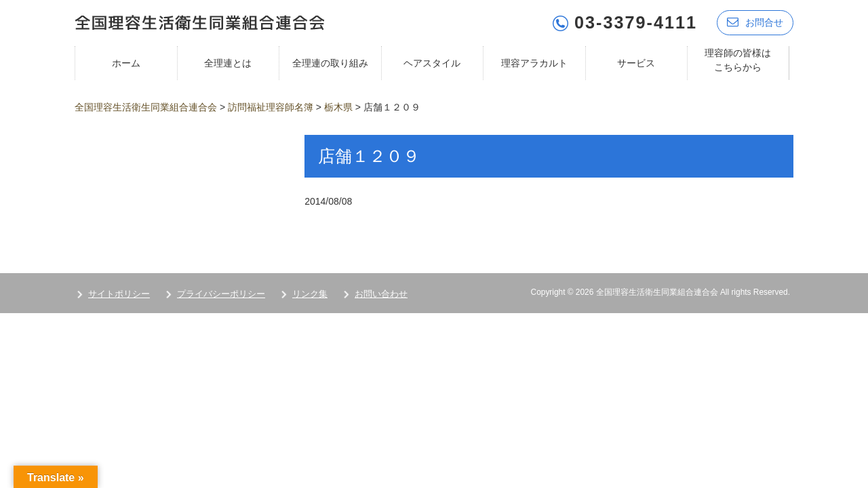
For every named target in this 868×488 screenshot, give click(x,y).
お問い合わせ (381, 294)
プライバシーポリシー (221, 294)
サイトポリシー (119, 294)
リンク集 (310, 294)
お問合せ (755, 22)
